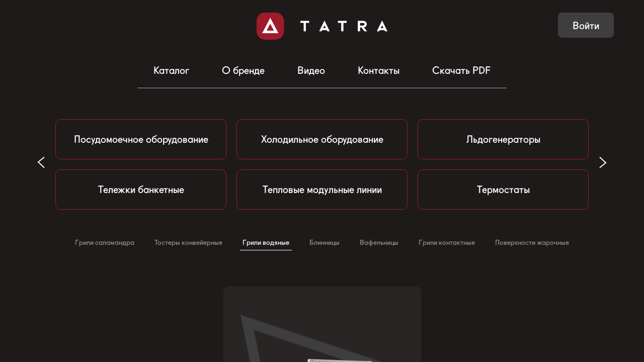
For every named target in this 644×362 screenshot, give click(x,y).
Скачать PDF (461, 70)
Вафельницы (379, 242)
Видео (311, 70)
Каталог (171, 70)
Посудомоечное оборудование (141, 139)
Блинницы (325, 242)
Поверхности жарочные (532, 242)
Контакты (379, 70)
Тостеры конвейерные (188, 242)
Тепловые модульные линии (322, 190)
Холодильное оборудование (322, 139)
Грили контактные (447, 242)
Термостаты (503, 190)
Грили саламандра (105, 242)
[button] (603, 162)
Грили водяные (266, 242)
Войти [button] (586, 26)
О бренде (243, 70)
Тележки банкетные (141, 190)
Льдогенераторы (503, 139)
